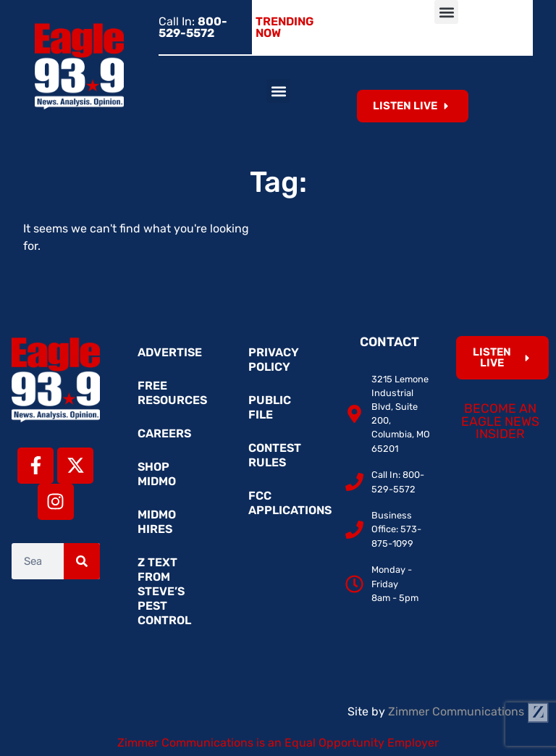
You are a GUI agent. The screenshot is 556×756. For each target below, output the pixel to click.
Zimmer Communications (468, 711)
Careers (164, 433)
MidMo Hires (157, 522)
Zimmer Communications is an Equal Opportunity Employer (278, 743)
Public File (270, 407)
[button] (446, 12)
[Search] (82, 561)
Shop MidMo (157, 474)
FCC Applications (285, 503)
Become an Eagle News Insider (500, 421)
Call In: (193, 27)
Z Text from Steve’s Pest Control (164, 591)
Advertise (170, 352)
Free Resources (172, 393)
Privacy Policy (274, 360)
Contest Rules (275, 455)
